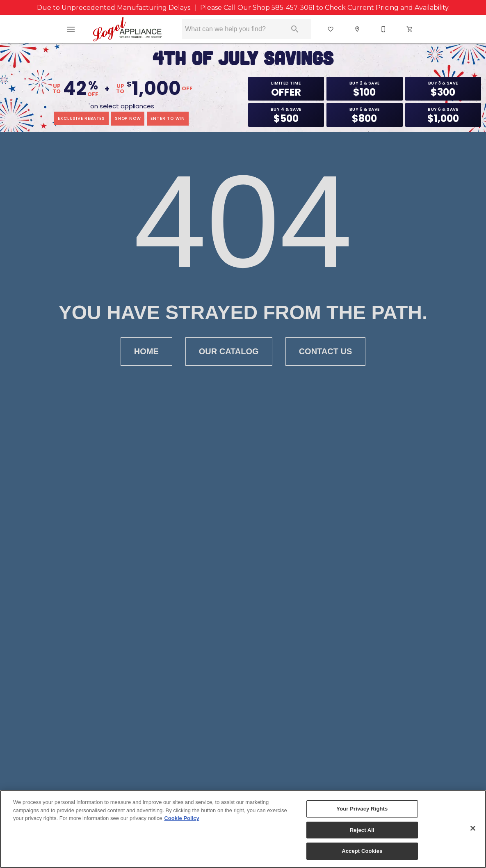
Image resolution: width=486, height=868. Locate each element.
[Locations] (358, 29)
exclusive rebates (81, 118)
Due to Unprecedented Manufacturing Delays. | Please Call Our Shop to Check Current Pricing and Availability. (243, 8)
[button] (71, 29)
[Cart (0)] (410, 29)
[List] (331, 29)
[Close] (473, 828)
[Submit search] (295, 29)
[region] (243, 829)
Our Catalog (229, 352)
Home (146, 352)
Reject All (362, 830)
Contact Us (326, 352)
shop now (128, 118)
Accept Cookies (362, 851)
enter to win (168, 118)
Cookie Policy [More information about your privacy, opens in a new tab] (181, 818)
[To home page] (127, 29)
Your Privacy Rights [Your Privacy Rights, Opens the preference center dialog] (362, 809)
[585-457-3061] (384, 29)
